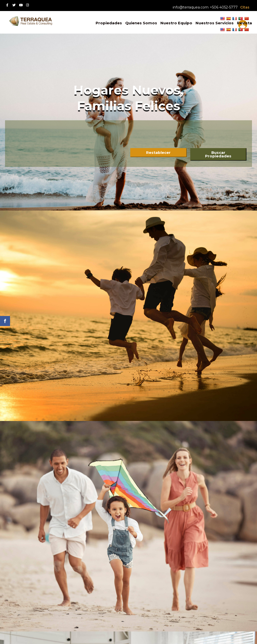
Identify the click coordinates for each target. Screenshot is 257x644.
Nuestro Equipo (176, 23)
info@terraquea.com (191, 7)
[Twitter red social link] (14, 5)
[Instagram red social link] (27, 5)
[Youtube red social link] (21, 5)
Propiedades (109, 23)
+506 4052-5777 (224, 7)
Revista (244, 23)
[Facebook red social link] (7, 5)
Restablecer (158, 152)
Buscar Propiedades (218, 154)
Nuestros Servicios (215, 23)
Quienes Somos (141, 23)
